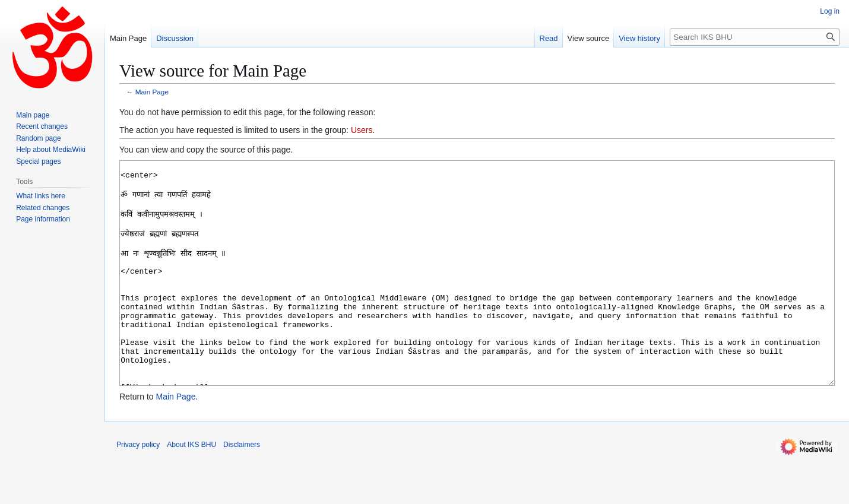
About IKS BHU (191, 489)
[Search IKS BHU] (755, 37)
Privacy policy (138, 489)
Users (362, 130)
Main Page (152, 92)
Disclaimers (242, 489)
